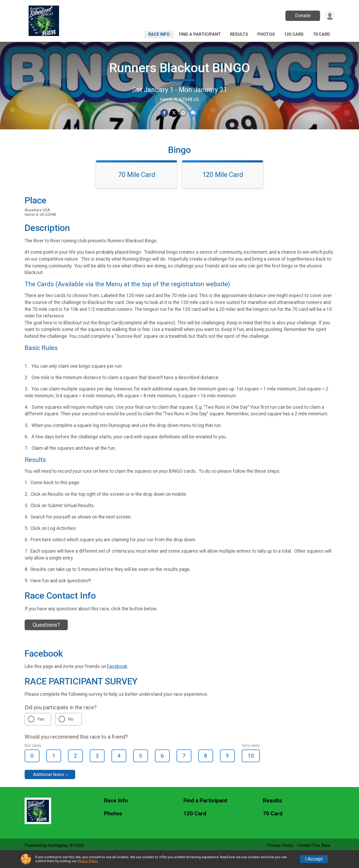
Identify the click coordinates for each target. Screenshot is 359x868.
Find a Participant (200, 34)
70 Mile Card (137, 188)
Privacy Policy (87, 861)
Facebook (117, 679)
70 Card (322, 34)
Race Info (159, 34)
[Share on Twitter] (174, 113)
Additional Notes (49, 787)
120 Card (294, 34)
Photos (266, 34)
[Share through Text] (193, 113)
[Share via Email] (183, 113)
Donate (302, 15)
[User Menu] (329, 16)
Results (239, 34)
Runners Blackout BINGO (180, 68)
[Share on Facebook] (165, 113)
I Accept (314, 859)
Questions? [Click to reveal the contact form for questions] (46, 638)
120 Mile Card (223, 188)
